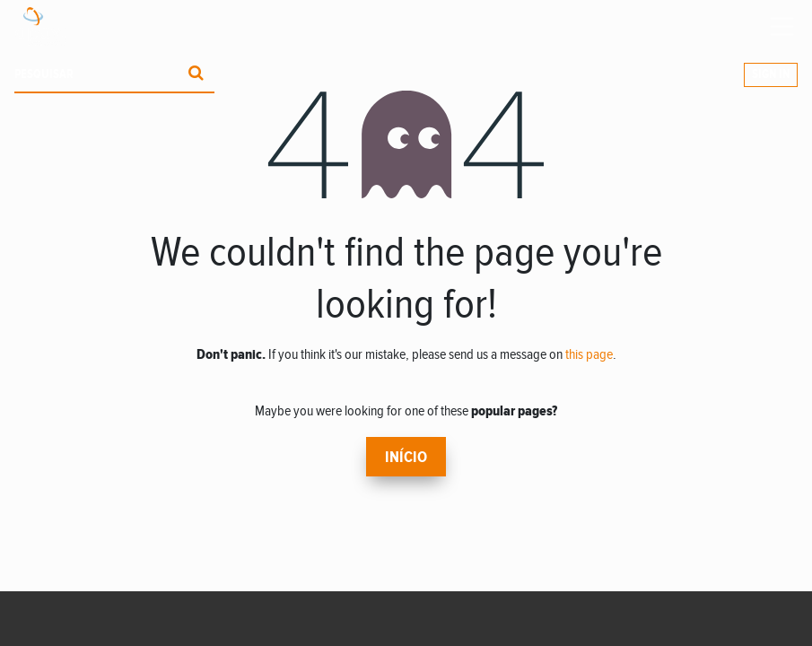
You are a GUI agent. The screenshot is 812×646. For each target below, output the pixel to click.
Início (406, 458)
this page (589, 355)
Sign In (771, 74)
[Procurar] (196, 75)
